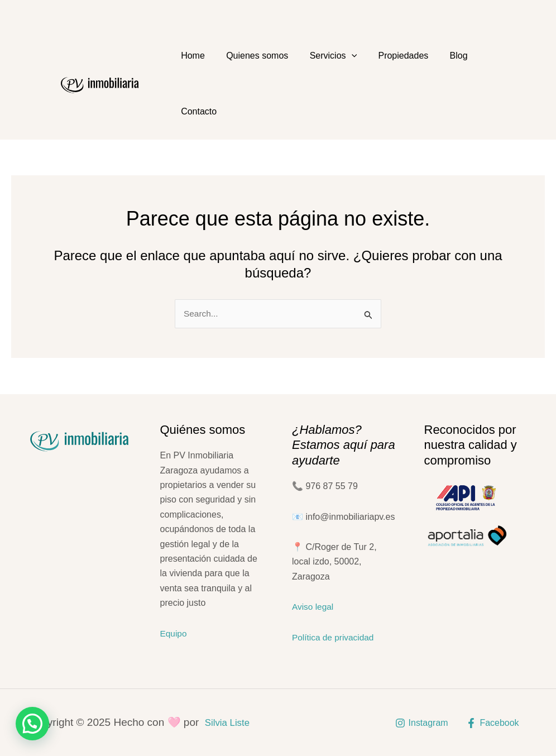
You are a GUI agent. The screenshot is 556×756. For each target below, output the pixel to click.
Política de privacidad (334, 637)
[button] (32, 724)
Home (191, 56)
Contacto (196, 111)
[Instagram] (421, 723)
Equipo (174, 633)
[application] (340, 56)
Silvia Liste (230, 722)
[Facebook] (493, 723)
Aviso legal (313, 607)
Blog (438, 56)
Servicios (322, 56)
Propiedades (387, 56)
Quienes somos (250, 56)
